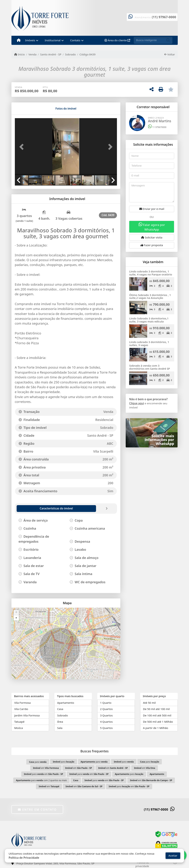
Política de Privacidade (24, 858)
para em (44, 774)
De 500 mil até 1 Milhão (158, 722)
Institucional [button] (53, 40)
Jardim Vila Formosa (27, 715)
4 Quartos (106, 722)
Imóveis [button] (30, 40)
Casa (60, 709)
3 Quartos (106, 715)
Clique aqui (137, 403)
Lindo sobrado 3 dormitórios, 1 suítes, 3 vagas (149, 343)
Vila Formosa (23, 703)
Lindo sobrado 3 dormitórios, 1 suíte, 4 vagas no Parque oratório (151, 273)
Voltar (170, 54)
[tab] (26, 108)
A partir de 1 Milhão (156, 728)
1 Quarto (106, 703)
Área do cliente (117, 40)
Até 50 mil (149, 703)
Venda (32, 54)
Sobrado (70, 54)
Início (19, 54)
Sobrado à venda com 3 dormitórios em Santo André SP (149, 367)
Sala (60, 728)
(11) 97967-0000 (164, 17)
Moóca (19, 728)
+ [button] (16, 613)
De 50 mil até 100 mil (156, 709)
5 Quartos (106, 728)
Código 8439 (88, 54)
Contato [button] (75, 40)
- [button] (16, 618)
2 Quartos (106, 709)
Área (60, 722)
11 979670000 (157, 127)
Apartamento (66, 703)
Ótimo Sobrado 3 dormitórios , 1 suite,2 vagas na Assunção (150, 296)
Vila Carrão (21, 709)
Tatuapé (19, 722)
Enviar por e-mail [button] (152, 209)
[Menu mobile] (19, 40)
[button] (23, 147)
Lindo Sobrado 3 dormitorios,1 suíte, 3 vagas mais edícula (149, 320)
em (46, 768)
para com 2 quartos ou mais (41, 780)
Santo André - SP (51, 54)
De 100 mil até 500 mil (157, 715)
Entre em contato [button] (37, 810)
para (38, 762)
